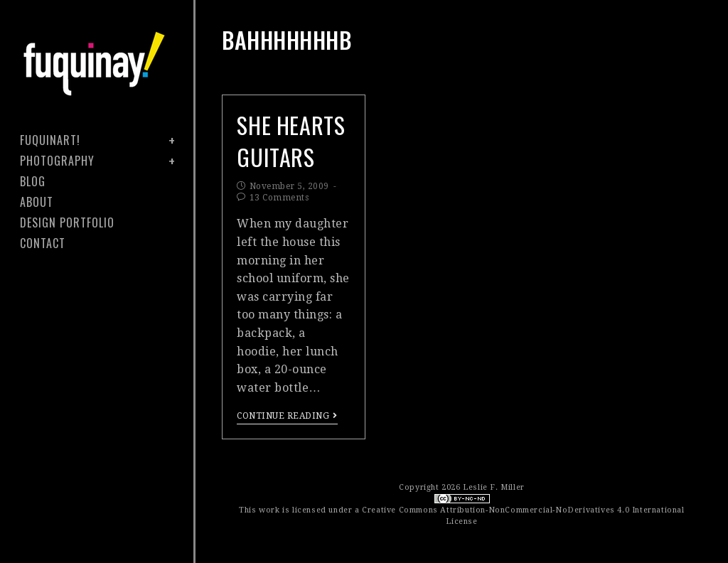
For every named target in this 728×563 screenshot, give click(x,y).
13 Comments (279, 198)
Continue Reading (287, 416)
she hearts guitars (291, 141)
